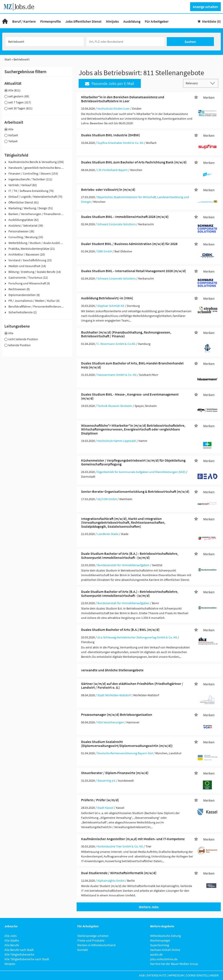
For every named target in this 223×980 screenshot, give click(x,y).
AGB (142, 975)
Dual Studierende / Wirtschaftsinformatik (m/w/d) (119, 873)
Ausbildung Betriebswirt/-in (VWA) (107, 298)
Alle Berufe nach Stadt (19, 950)
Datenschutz (156, 975)
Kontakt (83, 950)
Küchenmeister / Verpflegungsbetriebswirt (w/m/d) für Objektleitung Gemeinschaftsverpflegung (133, 462)
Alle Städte (12, 940)
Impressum (176, 975)
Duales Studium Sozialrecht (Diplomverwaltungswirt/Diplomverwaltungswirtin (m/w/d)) (127, 744)
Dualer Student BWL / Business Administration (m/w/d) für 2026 (129, 244)
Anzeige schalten (205, 7)
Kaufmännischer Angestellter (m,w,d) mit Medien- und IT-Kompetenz (133, 839)
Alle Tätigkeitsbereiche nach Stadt (27, 959)
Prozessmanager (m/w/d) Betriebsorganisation (117, 714)
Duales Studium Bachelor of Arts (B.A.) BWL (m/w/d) (120, 630)
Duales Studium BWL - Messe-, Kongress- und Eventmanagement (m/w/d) (130, 396)
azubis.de (156, 954)
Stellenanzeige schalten (93, 936)
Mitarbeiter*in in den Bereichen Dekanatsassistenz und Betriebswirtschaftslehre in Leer (123, 99)
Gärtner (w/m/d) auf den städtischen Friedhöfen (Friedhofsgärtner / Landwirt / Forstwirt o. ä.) (132, 686)
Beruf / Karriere (24, 21)
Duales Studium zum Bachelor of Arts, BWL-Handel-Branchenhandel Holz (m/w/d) (132, 365)
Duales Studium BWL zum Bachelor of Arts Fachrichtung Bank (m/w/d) (134, 162)
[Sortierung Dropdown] (214, 83)
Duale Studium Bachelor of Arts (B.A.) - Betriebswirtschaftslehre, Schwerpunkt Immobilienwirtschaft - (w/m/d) (130, 555)
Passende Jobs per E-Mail (110, 84)
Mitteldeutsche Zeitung (165, 936)
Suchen (190, 42)
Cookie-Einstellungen (202, 975)
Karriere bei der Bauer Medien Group (174, 964)
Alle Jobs (11, 936)
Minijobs (112, 21)
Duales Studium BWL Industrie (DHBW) (111, 135)
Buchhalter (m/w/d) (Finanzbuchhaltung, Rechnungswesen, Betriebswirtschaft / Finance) (126, 334)
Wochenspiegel (160, 940)
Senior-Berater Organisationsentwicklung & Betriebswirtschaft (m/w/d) (135, 491)
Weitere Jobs (149, 907)
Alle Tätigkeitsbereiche (19, 954)
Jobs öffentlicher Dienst (83, 21)
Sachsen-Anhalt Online (165, 950)
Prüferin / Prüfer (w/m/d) (100, 800)
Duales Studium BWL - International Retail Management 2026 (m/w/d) (133, 271)
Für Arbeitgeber (157, 21)
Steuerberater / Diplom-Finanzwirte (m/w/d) (115, 773)
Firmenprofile (51, 21)
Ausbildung (132, 21)
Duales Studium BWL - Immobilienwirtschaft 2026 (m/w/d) (125, 217)
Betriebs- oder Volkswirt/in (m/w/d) (108, 189)
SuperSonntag (160, 945)
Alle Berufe (12, 945)
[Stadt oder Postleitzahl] (125, 42)
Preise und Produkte (91, 940)
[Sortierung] (196, 83)
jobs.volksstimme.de (164, 959)
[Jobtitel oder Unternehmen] (45, 42)
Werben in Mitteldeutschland (96, 945)
